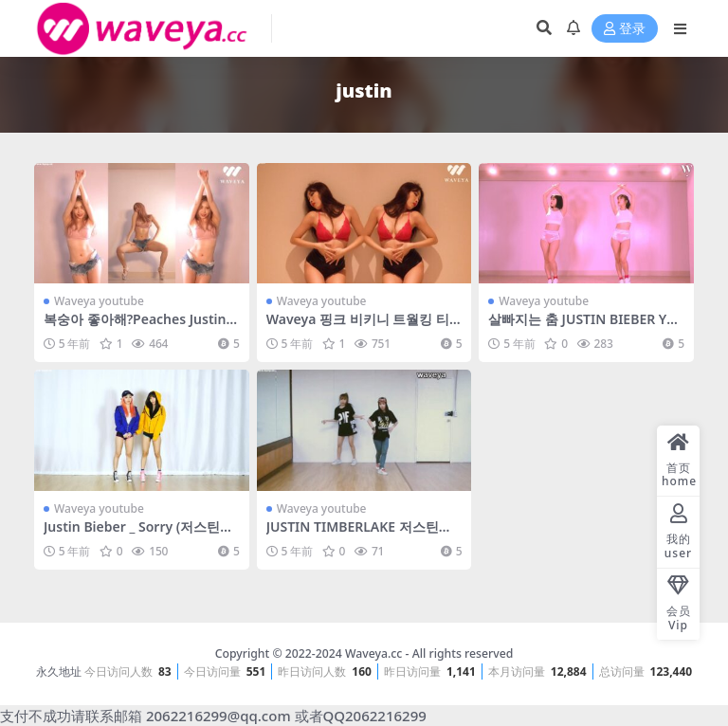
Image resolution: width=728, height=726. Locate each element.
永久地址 (59, 672)
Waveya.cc (373, 653)
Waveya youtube (99, 301)
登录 (625, 29)
